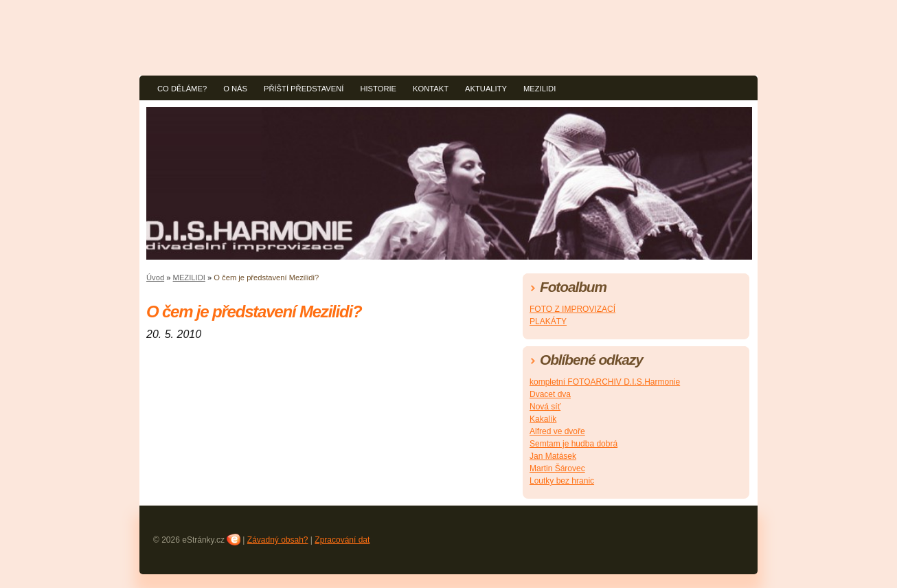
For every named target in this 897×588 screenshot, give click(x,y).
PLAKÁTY (548, 321)
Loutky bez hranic (562, 481)
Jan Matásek (553, 456)
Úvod (155, 278)
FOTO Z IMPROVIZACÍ (572, 309)
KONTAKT (431, 89)
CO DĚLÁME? (182, 89)
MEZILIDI (540, 89)
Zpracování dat (342, 540)
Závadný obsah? (278, 540)
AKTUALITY (486, 89)
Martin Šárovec (557, 468)
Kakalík (543, 419)
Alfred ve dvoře (557, 431)
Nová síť (545, 407)
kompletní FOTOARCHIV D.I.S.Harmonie (605, 382)
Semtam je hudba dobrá (574, 444)
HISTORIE (378, 89)
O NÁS (235, 89)
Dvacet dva (550, 394)
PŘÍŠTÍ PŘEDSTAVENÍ (304, 89)
